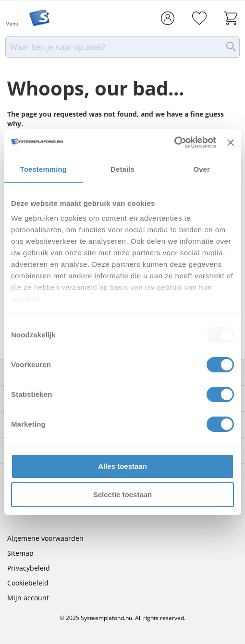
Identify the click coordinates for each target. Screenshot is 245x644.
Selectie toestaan (123, 495)
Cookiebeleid (28, 583)
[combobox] (122, 50)
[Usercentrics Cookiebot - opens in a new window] (174, 143)
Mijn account (28, 598)
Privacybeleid (29, 568)
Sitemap (20, 553)
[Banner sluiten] (231, 143)
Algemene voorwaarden (45, 538)
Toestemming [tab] (44, 169)
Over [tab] (202, 169)
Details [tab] (122, 169)
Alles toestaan (122, 466)
